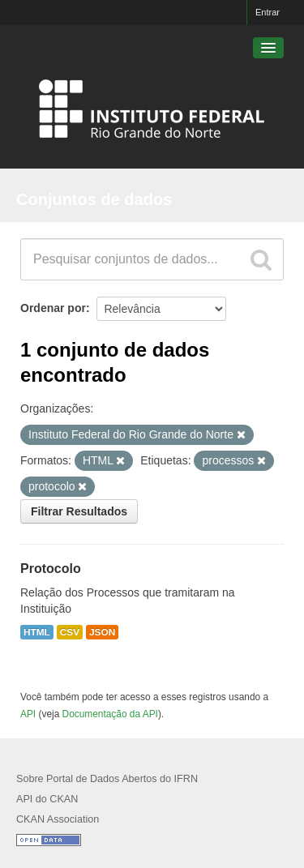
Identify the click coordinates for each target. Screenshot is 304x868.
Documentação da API (110, 714)
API (28, 714)
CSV (70, 632)
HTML (37, 632)
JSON (102, 632)
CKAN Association (58, 819)
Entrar (268, 12)
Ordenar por (53, 308)
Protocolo (51, 569)
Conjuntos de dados (94, 199)
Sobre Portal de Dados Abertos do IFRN (107, 779)
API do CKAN (47, 799)
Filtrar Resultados (79, 511)
